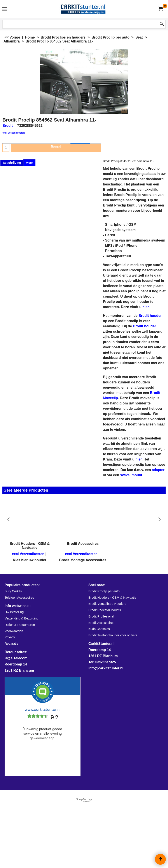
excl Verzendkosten (14, 133)
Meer (29, 163)
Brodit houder (150, 316)
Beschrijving (12, 163)
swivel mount (131, 475)
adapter (158, 470)
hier (145, 307)
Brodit (8, 126)
